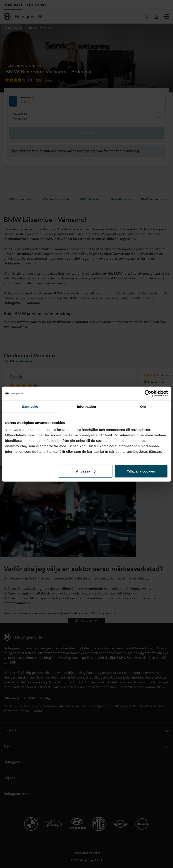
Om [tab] (143, 406)
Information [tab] (87, 406)
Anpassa (86, 471)
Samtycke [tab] (30, 406)
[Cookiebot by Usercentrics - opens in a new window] (148, 393)
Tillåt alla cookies (141, 471)
